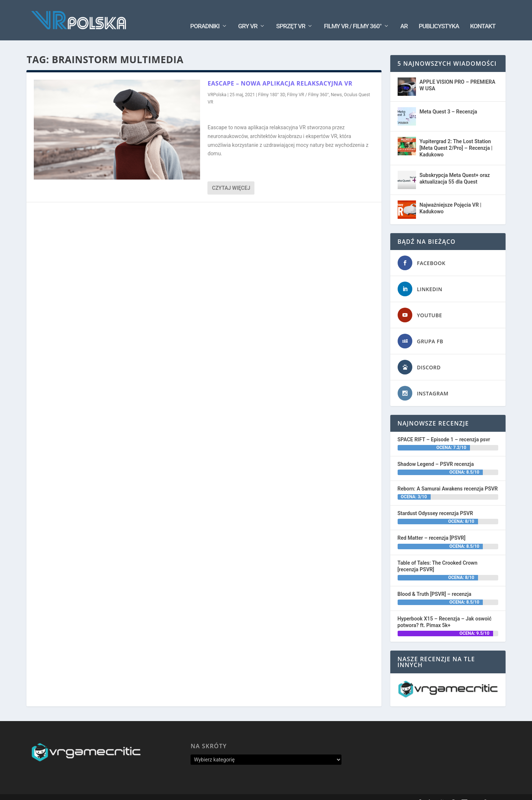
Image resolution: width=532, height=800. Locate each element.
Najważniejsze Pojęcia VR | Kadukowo (451, 197)
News (336, 84)
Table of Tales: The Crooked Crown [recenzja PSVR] (438, 555)
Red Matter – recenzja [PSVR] (432, 527)
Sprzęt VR (291, 15)
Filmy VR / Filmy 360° (353, 15)
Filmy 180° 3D (272, 84)
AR (404, 15)
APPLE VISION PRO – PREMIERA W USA (458, 74)
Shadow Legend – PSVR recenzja (436, 453)
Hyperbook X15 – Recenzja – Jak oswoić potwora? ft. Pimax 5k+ (445, 611)
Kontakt (483, 15)
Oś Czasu (376, 792)
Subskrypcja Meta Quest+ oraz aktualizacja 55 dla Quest (455, 167)
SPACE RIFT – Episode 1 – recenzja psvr (444, 428)
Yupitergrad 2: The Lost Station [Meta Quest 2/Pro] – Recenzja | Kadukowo (456, 137)
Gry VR (248, 15)
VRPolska (217, 84)
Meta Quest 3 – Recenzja (448, 101)
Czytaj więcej (231, 177)
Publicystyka (439, 15)
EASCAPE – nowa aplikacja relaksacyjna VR (280, 72)
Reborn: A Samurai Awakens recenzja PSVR (448, 478)
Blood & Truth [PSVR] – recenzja (435, 583)
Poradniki (205, 15)
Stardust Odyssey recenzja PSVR (435, 502)
